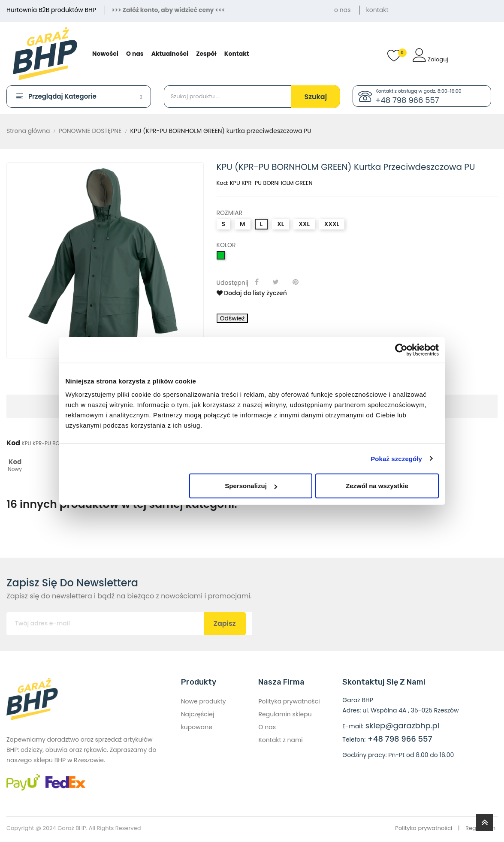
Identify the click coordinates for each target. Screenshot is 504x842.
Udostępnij (258, 282)
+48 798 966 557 (407, 99)
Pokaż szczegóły (396, 458)
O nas (267, 727)
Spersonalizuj (251, 486)
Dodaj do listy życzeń (252, 293)
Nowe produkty (204, 701)
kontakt (377, 10)
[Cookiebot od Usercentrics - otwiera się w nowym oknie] (401, 350)
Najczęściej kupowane (198, 721)
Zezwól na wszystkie (377, 486)
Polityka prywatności (289, 701)
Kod (13, 443)
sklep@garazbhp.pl (402, 726)
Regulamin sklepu (285, 714)
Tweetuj (277, 282)
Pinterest (296, 282)
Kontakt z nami (280, 740)
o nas (342, 10)
